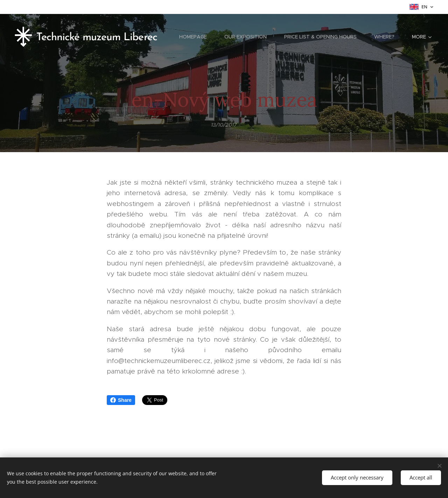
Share (121, 400)
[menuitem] (197, 37)
